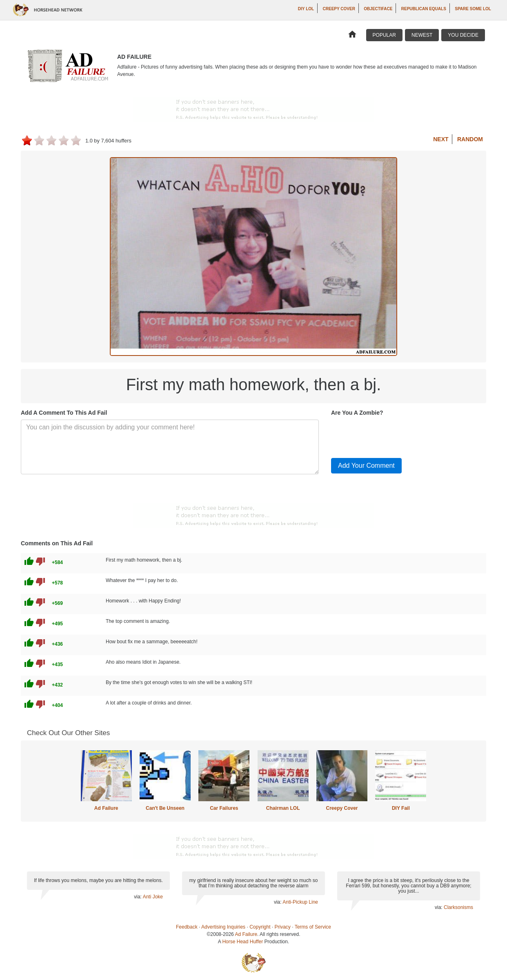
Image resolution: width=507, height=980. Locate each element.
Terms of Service (313, 927)
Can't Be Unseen (165, 808)
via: (138, 897)
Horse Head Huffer (242, 942)
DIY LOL (306, 9)
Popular (384, 35)
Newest (422, 35)
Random (470, 139)
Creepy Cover (339, 9)
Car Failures (224, 808)
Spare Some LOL (473, 9)
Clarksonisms (458, 907)
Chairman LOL (283, 808)
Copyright (260, 927)
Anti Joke (153, 897)
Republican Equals (424, 9)
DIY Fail (401, 808)
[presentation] (393, 436)
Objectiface (378, 9)
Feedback (187, 927)
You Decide (463, 35)
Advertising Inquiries (223, 927)
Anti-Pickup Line (300, 902)
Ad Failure (106, 808)
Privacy (283, 927)
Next (441, 139)
